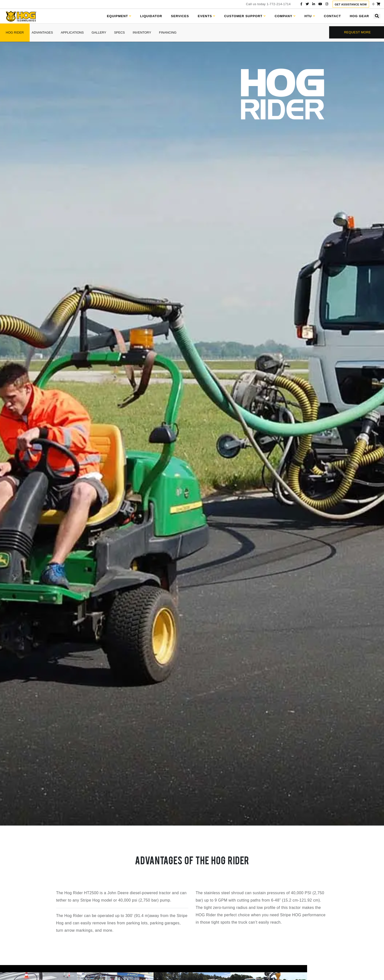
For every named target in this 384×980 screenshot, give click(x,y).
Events (207, 16)
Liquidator (151, 16)
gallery (99, 32)
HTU (310, 16)
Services (180, 16)
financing (168, 32)
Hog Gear (359, 16)
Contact (333, 16)
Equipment (119, 16)
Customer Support (245, 16)
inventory (142, 32)
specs (120, 32)
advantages (42, 32)
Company (285, 16)
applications (72, 32)
